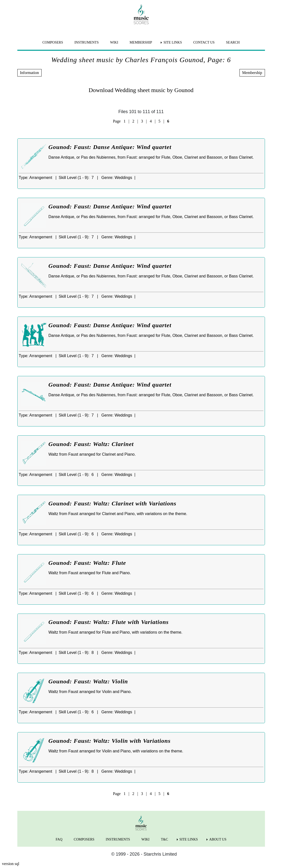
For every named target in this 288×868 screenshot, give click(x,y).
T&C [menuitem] (165, 839)
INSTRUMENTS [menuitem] (86, 42)
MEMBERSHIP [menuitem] (141, 42)
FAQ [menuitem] (59, 839)
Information (29, 73)
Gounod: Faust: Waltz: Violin (88, 681)
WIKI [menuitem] (114, 42)
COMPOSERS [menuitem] (53, 42)
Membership (252, 73)
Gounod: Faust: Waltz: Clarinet (91, 444)
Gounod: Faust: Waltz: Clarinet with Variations (113, 503)
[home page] (141, 14)
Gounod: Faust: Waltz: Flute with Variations (109, 622)
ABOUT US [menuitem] (218, 839)
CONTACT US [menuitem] (204, 42)
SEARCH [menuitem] (233, 42)
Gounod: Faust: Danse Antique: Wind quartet (110, 147)
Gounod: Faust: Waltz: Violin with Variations (110, 741)
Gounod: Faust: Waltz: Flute (87, 563)
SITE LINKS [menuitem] (173, 42)
